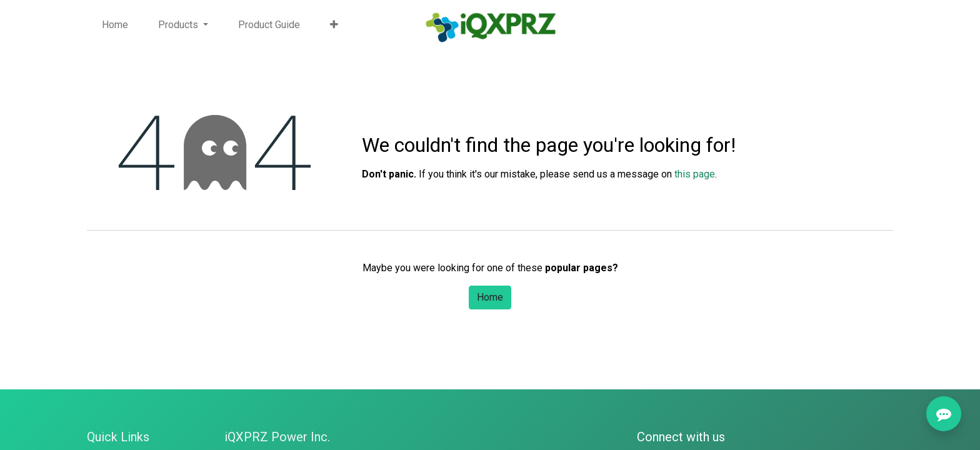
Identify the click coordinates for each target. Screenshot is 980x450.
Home (490, 297)
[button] (334, 25)
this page (695, 174)
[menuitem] (115, 25)
